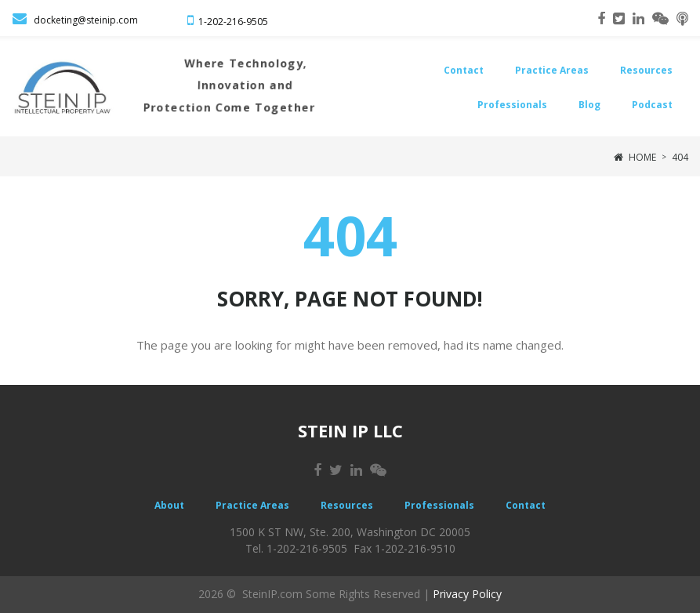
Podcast (652, 105)
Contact (464, 70)
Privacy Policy (467, 594)
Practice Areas (552, 70)
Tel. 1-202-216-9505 (296, 548)
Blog (589, 105)
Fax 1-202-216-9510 (404, 548)
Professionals (512, 105)
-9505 (256, 22)
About (169, 505)
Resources (646, 70)
